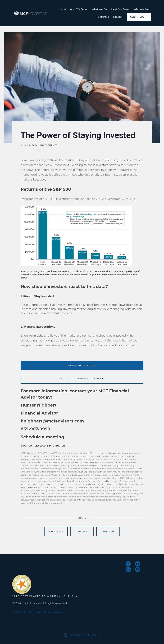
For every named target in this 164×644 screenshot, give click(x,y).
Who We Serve (79, 9)
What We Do (99, 9)
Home (62, 9)
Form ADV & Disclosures (45, 612)
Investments (49, 145)
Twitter (82, 531)
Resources (103, 17)
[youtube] (138, 569)
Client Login (139, 17)
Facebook (56, 531)
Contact (118, 17)
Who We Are (141, 9)
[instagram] (138, 564)
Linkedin (108, 531)
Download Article (82, 365)
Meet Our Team (120, 9)
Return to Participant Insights (82, 379)
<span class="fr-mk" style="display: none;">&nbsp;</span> (25, 567)
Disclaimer (20, 612)
